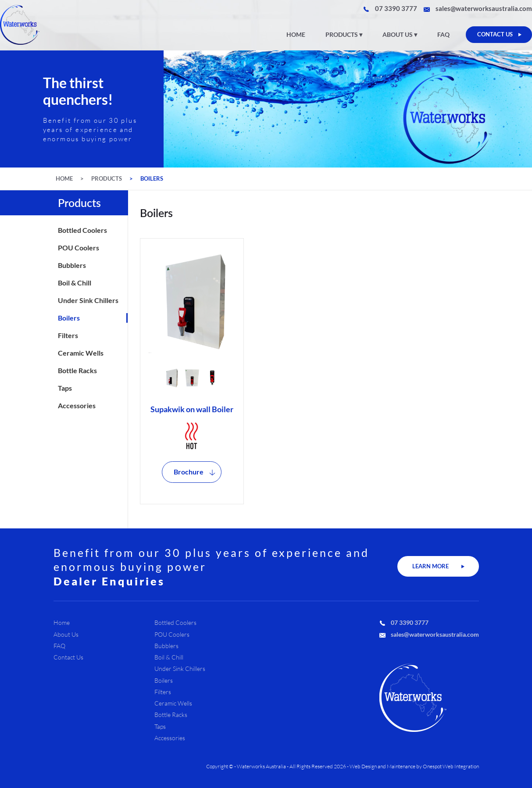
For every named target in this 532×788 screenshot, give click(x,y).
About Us (398, 35)
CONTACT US (495, 34)
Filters (68, 335)
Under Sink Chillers (88, 300)
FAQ (443, 35)
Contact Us (68, 657)
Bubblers (72, 265)
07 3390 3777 (396, 9)
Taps (65, 388)
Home (296, 35)
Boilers (152, 179)
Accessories (77, 406)
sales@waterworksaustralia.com (484, 9)
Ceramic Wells (81, 353)
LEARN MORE (430, 566)
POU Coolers (79, 248)
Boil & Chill (75, 283)
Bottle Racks (77, 371)
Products (342, 35)
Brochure (189, 472)
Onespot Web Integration (451, 766)
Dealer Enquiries (109, 581)
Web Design (363, 766)
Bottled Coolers (82, 230)
